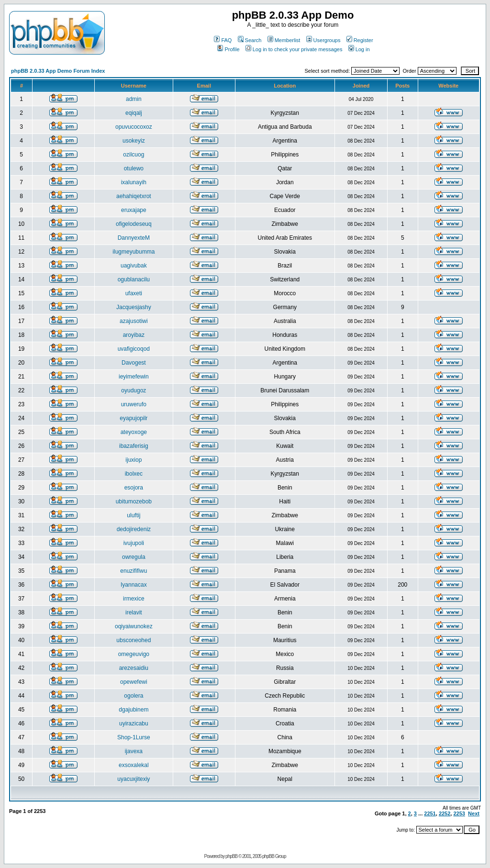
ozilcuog (134, 155)
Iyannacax (134, 585)
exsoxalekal (134, 765)
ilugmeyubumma (134, 252)
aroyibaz (134, 335)
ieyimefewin (134, 377)
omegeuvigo (134, 654)
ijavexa (134, 751)
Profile (228, 49)
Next (474, 813)
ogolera (134, 696)
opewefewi (134, 682)
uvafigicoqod (134, 349)
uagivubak (134, 266)
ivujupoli (134, 543)
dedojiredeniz (134, 529)
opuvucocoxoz (134, 127)
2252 (445, 813)
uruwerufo (134, 404)
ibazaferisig (134, 446)
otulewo (134, 168)
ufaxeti (134, 293)
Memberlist (284, 40)
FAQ (223, 40)
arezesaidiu (134, 668)
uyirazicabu (134, 723)
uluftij (134, 515)
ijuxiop (134, 460)
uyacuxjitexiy (134, 779)
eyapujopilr (134, 418)
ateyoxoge (134, 432)
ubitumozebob (134, 501)
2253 (459, 813)
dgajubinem (134, 710)
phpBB (231, 856)
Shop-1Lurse (134, 737)
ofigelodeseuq (134, 224)
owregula (134, 557)
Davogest (134, 363)
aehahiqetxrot (134, 196)
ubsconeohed (134, 640)
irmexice (134, 599)
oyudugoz (134, 390)
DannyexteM (134, 238)
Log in (359, 49)
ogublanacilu (134, 279)
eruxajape (134, 210)
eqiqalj (134, 113)
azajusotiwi (134, 321)
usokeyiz (134, 141)
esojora (134, 488)
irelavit (134, 612)
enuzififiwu (134, 571)
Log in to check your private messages (294, 49)
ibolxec (134, 474)
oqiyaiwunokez (134, 626)
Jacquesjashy (134, 307)
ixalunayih (134, 182)
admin (134, 99)
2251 (430, 813)
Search (250, 40)
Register (360, 40)
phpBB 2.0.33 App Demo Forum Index (58, 71)
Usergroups (323, 40)
